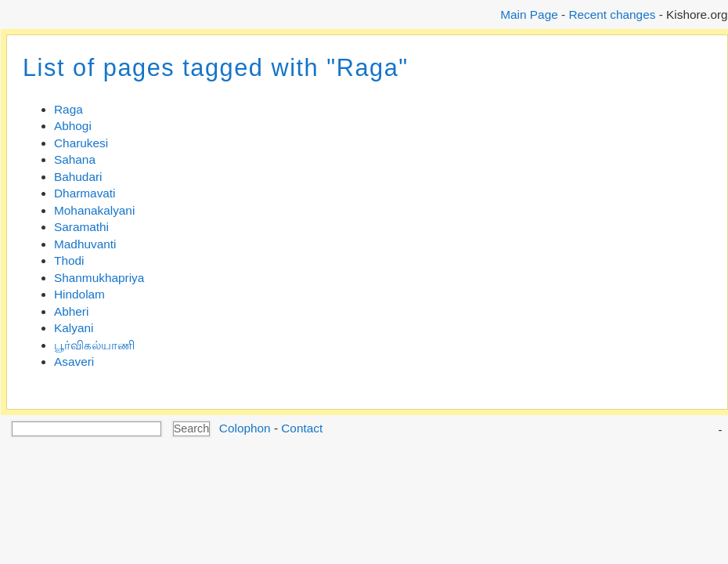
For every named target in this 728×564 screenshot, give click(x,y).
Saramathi (81, 227)
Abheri (71, 311)
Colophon (245, 428)
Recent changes (612, 14)
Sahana (75, 159)
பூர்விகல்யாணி (94, 345)
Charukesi (81, 143)
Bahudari (78, 177)
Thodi (69, 260)
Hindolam (79, 294)
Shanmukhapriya (99, 278)
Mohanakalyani (94, 210)
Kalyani (74, 328)
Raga (68, 109)
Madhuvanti (85, 244)
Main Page (529, 14)
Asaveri (74, 362)
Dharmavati (85, 193)
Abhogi (73, 126)
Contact (302, 428)
